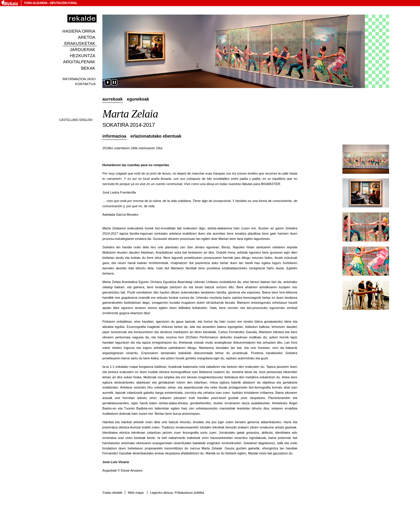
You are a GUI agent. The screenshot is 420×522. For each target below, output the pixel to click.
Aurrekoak (113, 99)
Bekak (88, 68)
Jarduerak (83, 50)
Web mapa (136, 493)
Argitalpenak (79, 62)
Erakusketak (80, 43)
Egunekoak (138, 99)
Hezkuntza (83, 56)
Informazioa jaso (79, 79)
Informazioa (114, 136)
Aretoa (87, 37)
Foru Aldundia (36, 3)
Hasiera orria (79, 31)
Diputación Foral (63, 3)
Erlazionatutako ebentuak (156, 136)
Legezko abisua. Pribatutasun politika (177, 493)
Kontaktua (85, 84)
